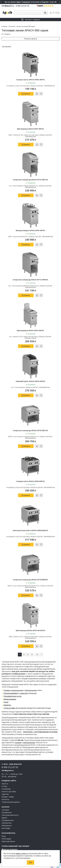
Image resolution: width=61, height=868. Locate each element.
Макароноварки (10, 699)
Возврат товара (8, 797)
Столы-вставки (9, 708)
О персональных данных (11, 802)
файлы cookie (21, 853)
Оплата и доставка (9, 792)
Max (19, 2)
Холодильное (7, 812)
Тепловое (5, 810)
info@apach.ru (8, 6)
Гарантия (5, 794)
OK (30, 862)
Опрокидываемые (11, 693)
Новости (5, 784)
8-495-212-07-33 (23, 6)
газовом (18, 742)
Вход (4, 836)
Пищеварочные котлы (12, 696)
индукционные (17, 690)
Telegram (26, 2)
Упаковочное (7, 823)
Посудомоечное (8, 820)
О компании (6, 789)
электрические (31, 690)
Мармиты (7, 705)
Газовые (7, 690)
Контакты (5, 799)
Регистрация (6, 839)
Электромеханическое (10, 815)
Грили (6, 702)
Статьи (4, 786)
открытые (24, 693)
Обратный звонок (8, 841)
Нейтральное (7, 826)
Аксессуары (6, 828)
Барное (4, 818)
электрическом (29, 742)
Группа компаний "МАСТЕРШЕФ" (16, 846)
